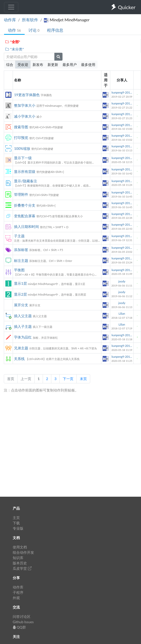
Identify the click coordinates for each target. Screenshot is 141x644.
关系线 (19, 359)
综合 (10, 65)
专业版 (18, 528)
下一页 (68, 379)
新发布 (38, 65)
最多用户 (70, 65)
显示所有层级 (25, 172)
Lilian (122, 314)
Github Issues (23, 622)
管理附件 (21, 194)
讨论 (34, 30)
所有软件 (30, 20)
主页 (16, 518)
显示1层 (20, 283)
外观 (16, 598)
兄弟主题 (21, 348)
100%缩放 (22, 148)
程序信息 (55, 30)
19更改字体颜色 (27, 95)
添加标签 (21, 250)
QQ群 (19, 627)
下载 (16, 523)
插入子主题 (23, 326)
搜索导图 (21, 127)
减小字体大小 (25, 116)
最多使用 (88, 65)
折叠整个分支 (25, 205)
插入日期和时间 (26, 227)
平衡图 (19, 270)
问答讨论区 (22, 616)
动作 (14, 30)
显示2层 (20, 294)
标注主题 (21, 261)
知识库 (18, 558)
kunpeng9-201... (122, 92)
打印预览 (21, 138)
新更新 (53, 65)
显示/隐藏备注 (25, 181)
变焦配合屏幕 (25, 216)
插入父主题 (23, 316)
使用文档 (20, 547)
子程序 (18, 592)
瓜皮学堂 (22, 568)
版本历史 (20, 563)
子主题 (19, 236)
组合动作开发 (23, 552)
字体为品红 (23, 337)
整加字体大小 (25, 105)
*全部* (13, 42)
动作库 (10, 20)
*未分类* (14, 49)
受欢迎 (23, 65)
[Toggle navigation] (11, 7)
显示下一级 (23, 158)
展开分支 (21, 305)
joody (122, 281)
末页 (83, 379)
